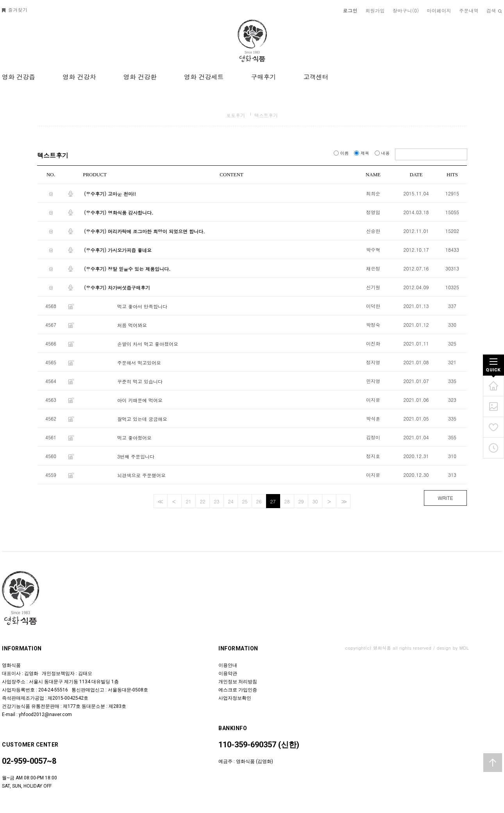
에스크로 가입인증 (238, 690)
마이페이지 (439, 10)
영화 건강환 (140, 77)
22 (203, 501)
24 (231, 501)
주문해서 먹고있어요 (139, 363)
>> (343, 501)
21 (189, 501)
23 (217, 501)
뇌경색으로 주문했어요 (141, 475)
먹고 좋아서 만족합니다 (142, 306)
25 (245, 501)
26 (259, 501)
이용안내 (228, 665)
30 (315, 501)
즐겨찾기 (15, 10)
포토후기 (236, 115)
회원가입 (375, 10)
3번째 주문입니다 (136, 456)
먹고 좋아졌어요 (134, 438)
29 (301, 501)
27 (273, 501)
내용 (383, 153)
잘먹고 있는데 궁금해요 (142, 419)
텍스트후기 (266, 115)
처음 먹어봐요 (132, 325)
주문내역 (469, 10)
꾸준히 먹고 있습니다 (140, 381)
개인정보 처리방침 (238, 682)
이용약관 (228, 673)
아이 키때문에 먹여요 (140, 400)
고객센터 (316, 77)
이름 (342, 153)
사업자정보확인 (235, 698)
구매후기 (263, 77)
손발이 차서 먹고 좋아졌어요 (148, 344)
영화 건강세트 (204, 77)
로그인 (350, 10)
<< (160, 501)
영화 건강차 (79, 77)
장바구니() (406, 10)
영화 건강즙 (19, 77)
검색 (494, 10)
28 (287, 501)
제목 (362, 153)
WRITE (445, 498)
